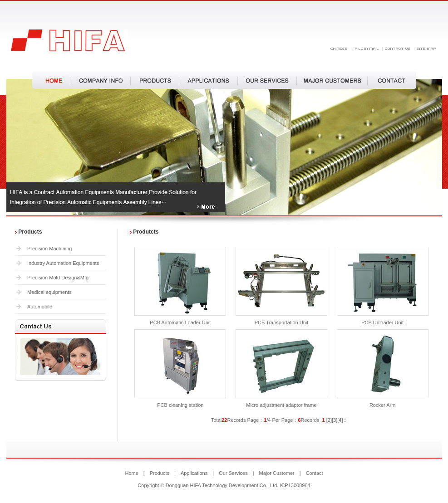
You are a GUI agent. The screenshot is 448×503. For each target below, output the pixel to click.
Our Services (233, 473)
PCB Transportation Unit (282, 322)
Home (131, 473)
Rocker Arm (382, 405)
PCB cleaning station (180, 405)
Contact (315, 473)
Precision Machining (49, 249)
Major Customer (277, 473)
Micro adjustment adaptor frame (281, 405)
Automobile (40, 307)
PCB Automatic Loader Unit (180, 322)
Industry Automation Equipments (63, 263)
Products (160, 473)
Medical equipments (49, 292)
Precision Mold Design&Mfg (58, 278)
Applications (194, 473)
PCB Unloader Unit (382, 322)
